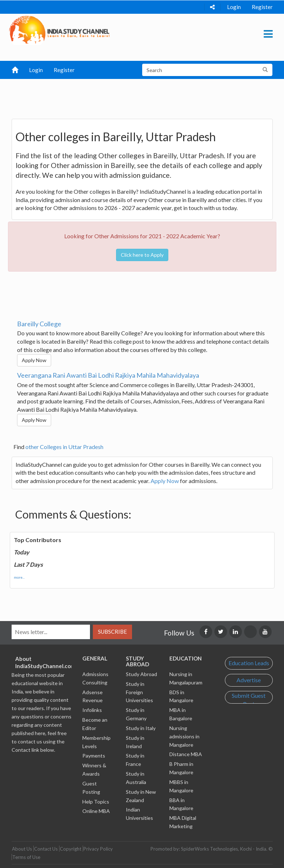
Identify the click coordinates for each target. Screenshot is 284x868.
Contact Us (46, 849)
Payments (94, 756)
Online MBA (96, 811)
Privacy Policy (98, 849)
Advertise (249, 680)
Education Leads (249, 663)
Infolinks (92, 710)
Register (262, 7)
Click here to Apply (142, 255)
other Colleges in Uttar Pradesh (64, 447)
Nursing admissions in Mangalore (184, 736)
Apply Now (34, 360)
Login (234, 7)
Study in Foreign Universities (139, 692)
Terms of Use (26, 857)
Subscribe (112, 632)
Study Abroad (141, 674)
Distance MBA (186, 754)
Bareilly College (39, 324)
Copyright (71, 849)
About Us (22, 849)
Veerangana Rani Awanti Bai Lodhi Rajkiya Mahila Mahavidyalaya (108, 375)
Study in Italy (141, 728)
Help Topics (96, 802)
